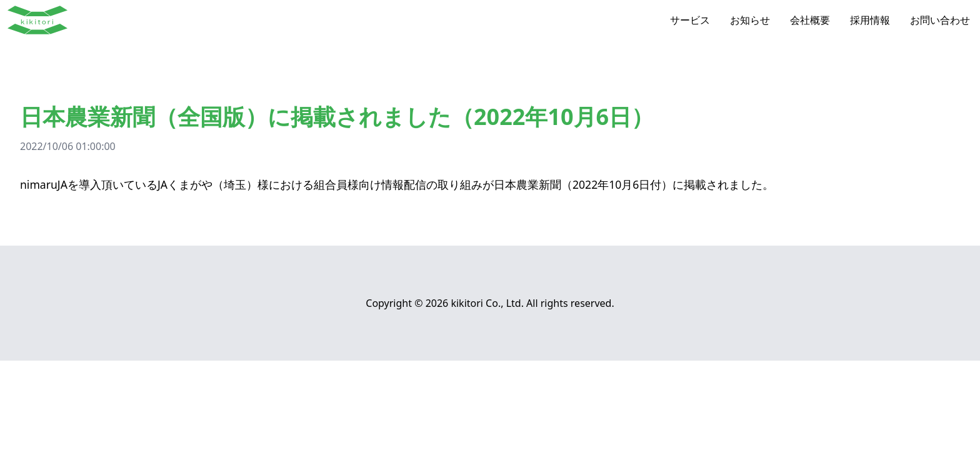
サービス (690, 20)
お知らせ (750, 20)
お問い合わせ (940, 20)
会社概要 (810, 20)
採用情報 (870, 20)
